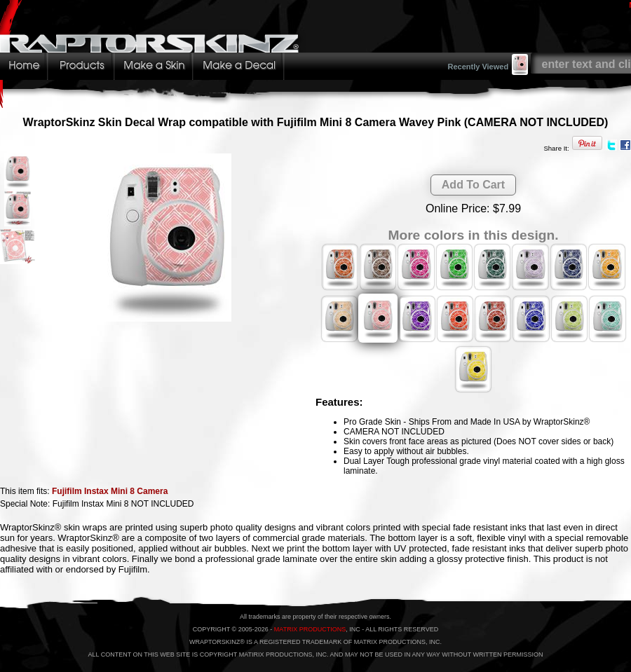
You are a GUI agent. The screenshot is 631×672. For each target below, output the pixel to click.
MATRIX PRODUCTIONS (310, 629)
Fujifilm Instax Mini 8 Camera (110, 491)
